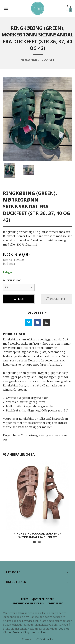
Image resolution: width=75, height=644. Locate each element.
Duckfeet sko (12, 280)
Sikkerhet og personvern (29, 603)
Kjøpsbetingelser (43, 599)
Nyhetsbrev (55, 603)
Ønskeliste (56, 299)
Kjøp (19, 299)
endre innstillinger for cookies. (28, 632)
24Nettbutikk (45, 639)
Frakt (25, 599)
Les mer (64, 629)
